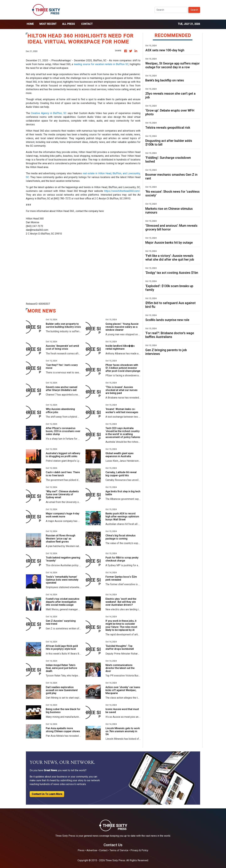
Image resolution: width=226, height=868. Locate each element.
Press (81, 850)
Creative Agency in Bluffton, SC (49, 113)
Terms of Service (119, 850)
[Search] (171, 10)
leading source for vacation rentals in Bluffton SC (101, 64)
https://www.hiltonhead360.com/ (122, 191)
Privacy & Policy (139, 850)
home (30, 24)
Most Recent (48, 24)
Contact (87, 24)
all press (69, 24)
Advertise (92, 850)
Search (194, 10)
